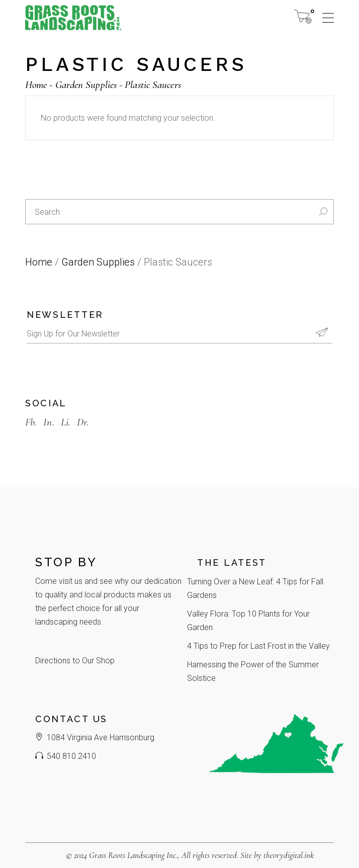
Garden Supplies (98, 262)
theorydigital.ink (289, 855)
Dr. (83, 422)
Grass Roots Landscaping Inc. (133, 855)
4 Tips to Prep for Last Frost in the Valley (258, 646)
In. (49, 422)
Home (39, 262)
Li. (66, 422)
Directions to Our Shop (75, 661)
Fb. (31, 422)
